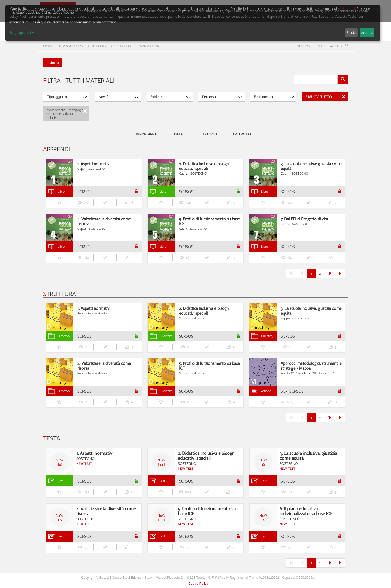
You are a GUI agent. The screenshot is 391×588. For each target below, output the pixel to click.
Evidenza (170, 97)
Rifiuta (351, 32)
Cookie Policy (198, 584)
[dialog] (193, 23)
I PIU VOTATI (243, 134)
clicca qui (348, 8)
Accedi (339, 46)
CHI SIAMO (97, 46)
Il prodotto (71, 46)
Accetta (367, 32)
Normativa (149, 46)
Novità (119, 97)
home (49, 46)
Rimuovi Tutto (326, 97)
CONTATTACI (122, 46)
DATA (178, 134)
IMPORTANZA (146, 134)
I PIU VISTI (210, 134)
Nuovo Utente (310, 46)
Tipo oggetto (67, 97)
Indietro (53, 63)
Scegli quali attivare (24, 32)
